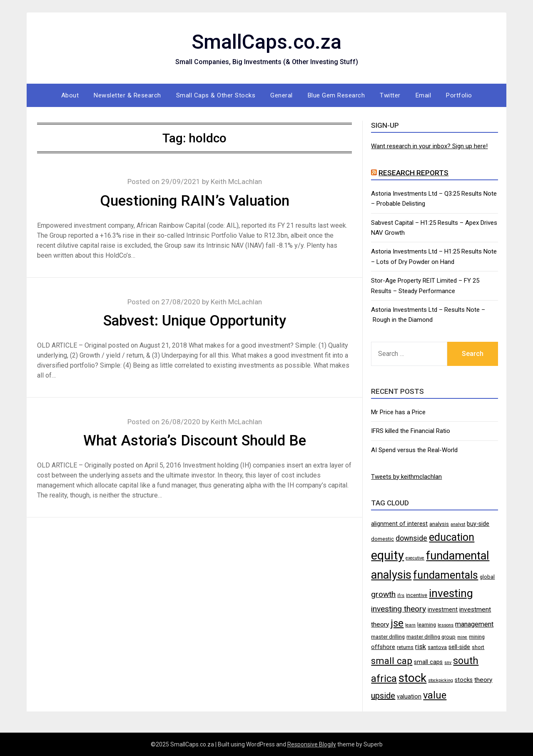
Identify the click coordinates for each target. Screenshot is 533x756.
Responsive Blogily (312, 744)
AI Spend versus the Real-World (414, 450)
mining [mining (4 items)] (477, 637)
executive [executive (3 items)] (415, 558)
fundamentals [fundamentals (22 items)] (446, 575)
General (281, 95)
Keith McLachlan (236, 182)
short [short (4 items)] (478, 647)
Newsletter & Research (127, 95)
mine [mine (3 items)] (462, 637)
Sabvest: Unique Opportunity (195, 321)
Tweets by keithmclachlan (406, 477)
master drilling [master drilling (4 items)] (388, 637)
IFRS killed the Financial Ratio (411, 431)
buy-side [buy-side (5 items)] (478, 524)
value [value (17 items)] (435, 695)
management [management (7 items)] (474, 624)
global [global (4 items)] (487, 577)
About (70, 95)
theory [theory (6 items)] (483, 680)
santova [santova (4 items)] (437, 647)
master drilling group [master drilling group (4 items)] (431, 637)
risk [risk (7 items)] (421, 647)
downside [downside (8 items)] (411, 538)
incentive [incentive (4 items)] (417, 595)
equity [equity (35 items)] (387, 555)
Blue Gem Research (336, 95)
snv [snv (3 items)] (448, 663)
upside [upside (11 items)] (383, 696)
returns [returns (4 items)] (405, 647)
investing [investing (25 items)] (451, 593)
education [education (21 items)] (452, 537)
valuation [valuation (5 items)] (409, 696)
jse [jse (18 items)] (397, 623)
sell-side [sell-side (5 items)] (459, 647)
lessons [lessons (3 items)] (446, 625)
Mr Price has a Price (398, 412)
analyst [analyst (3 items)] (458, 524)
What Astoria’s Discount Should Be (195, 441)
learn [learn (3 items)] (410, 625)
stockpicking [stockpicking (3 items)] (441, 680)
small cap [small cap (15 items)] (392, 661)
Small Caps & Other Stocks (216, 95)
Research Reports (413, 173)
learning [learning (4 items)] (427, 625)
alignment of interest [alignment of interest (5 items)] (399, 524)
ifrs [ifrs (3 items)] (401, 596)
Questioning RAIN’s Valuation (195, 201)
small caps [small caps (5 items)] (428, 662)
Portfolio (459, 95)
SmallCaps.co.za (266, 42)
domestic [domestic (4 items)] (382, 539)
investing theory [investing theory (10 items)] (399, 609)
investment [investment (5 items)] (443, 609)
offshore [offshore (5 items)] (383, 647)
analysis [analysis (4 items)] (439, 524)
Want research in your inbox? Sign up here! (429, 146)
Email (423, 95)
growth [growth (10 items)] (383, 594)
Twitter (390, 95)
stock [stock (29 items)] (412, 678)
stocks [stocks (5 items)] (464, 680)
